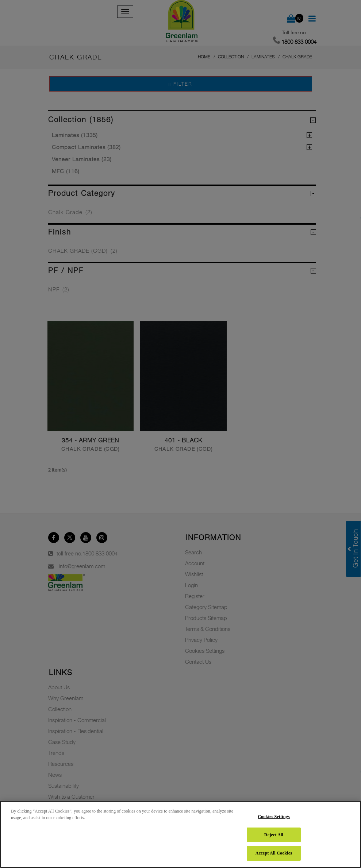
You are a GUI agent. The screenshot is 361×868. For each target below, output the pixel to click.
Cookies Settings (274, 817)
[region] (180, 834)
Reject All (274, 835)
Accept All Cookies (274, 853)
